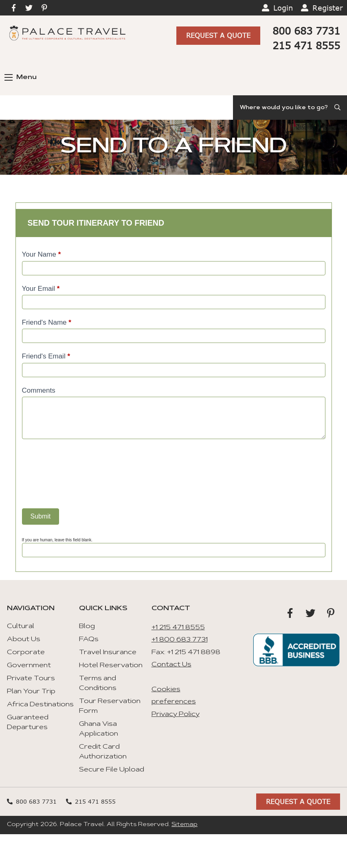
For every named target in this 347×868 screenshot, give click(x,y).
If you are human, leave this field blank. (57, 540)
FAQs (89, 639)
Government (29, 666)
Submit (41, 516)
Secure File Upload (112, 770)
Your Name (42, 254)
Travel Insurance (108, 653)
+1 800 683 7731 (180, 640)
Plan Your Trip (31, 692)
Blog (87, 626)
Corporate (26, 653)
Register (328, 8)
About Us (24, 639)
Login (283, 8)
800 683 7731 (306, 31)
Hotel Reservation (111, 666)
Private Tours (31, 679)
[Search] (290, 108)
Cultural (21, 626)
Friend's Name (47, 322)
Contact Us (171, 665)
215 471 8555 (306, 45)
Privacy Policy (176, 714)
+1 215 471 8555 (178, 628)
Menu (21, 77)
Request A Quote (218, 35)
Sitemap (184, 825)
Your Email (41, 289)
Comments (39, 390)
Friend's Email (46, 356)
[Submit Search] (338, 108)
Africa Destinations (40, 705)
